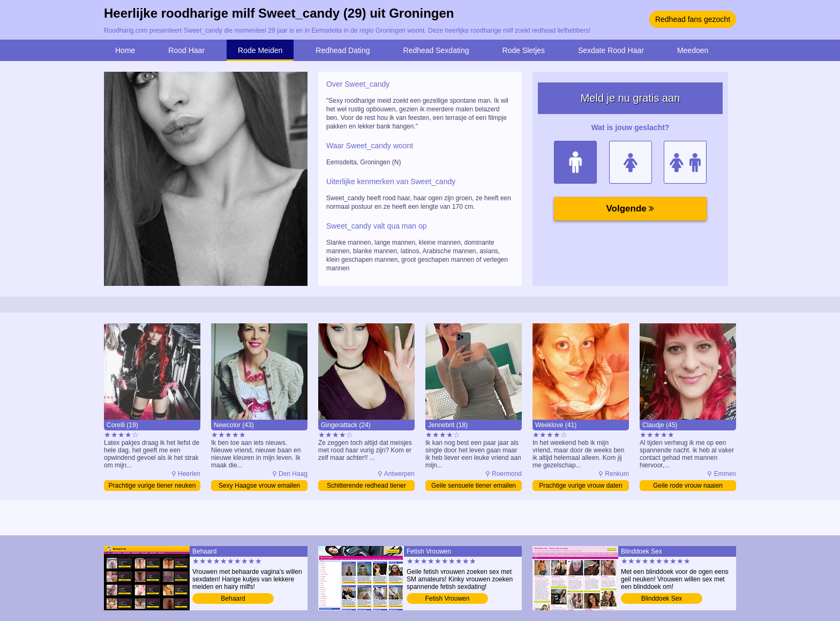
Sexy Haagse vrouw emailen (259, 486)
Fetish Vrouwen (448, 599)
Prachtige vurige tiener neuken (152, 486)
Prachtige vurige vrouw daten (580, 486)
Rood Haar (186, 50)
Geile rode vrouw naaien (688, 486)
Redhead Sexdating (436, 50)
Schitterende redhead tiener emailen (366, 486)
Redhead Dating (343, 50)
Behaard (233, 599)
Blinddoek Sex (662, 599)
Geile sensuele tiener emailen (474, 486)
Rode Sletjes (524, 50)
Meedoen (693, 50)
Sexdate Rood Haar (611, 50)
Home (125, 50)
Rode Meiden (260, 50)
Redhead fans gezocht (693, 19)
